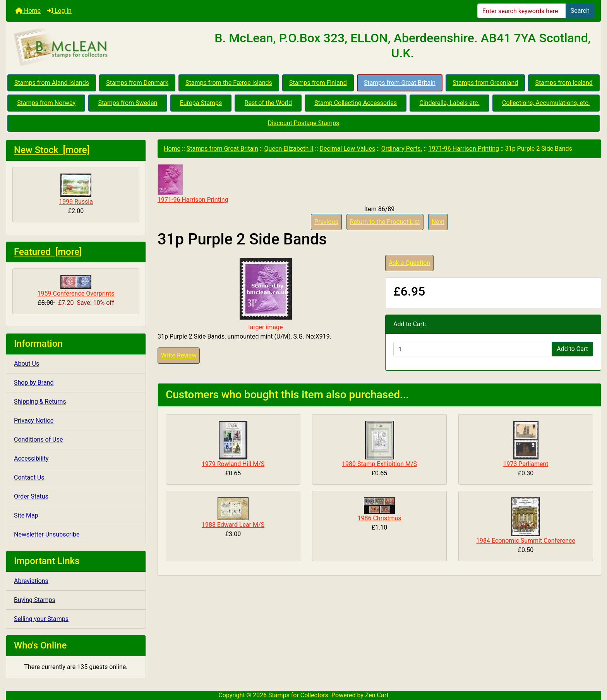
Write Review (179, 355)
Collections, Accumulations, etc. (546, 103)
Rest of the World (268, 103)
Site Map (26, 515)
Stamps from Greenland (485, 83)
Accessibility (31, 458)
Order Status (31, 496)
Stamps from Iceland (564, 83)
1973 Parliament (526, 464)
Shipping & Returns (40, 402)
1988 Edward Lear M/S (233, 525)
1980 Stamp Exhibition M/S (379, 464)
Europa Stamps (201, 103)
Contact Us (29, 477)
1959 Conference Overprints (76, 286)
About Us (27, 364)
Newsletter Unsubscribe (47, 534)
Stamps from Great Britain (400, 83)
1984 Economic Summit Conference (526, 541)
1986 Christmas (380, 518)
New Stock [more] (52, 150)
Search (580, 11)
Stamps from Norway (46, 103)
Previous (326, 222)
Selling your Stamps (41, 619)
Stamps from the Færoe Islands (229, 83)
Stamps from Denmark (137, 83)
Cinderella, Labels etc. (449, 103)
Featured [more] (48, 252)
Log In (59, 11)
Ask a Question (409, 263)
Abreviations (31, 581)
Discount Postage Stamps (303, 123)
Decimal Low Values (348, 149)
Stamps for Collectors (298, 695)
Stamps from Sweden (128, 103)
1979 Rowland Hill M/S (233, 464)
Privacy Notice (34, 421)
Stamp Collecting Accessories (356, 103)
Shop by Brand (34, 383)
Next (438, 222)
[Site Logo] (105, 47)
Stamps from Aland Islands (52, 83)
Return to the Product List (385, 222)
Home (28, 11)
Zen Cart (377, 695)
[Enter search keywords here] (522, 11)
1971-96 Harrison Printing (464, 149)
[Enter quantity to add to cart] (473, 349)
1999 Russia (76, 189)
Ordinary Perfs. (402, 149)
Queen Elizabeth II (289, 149)
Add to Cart (572, 349)
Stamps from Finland (318, 83)
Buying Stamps (35, 600)
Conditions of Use (38, 439)
